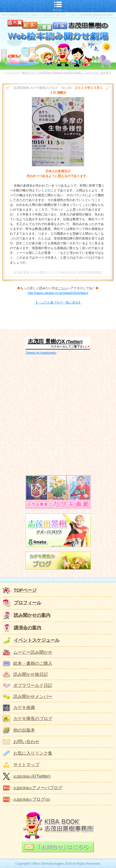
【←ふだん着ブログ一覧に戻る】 (58, 303)
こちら (63, 288)
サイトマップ (26, 765)
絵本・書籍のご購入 (33, 663)
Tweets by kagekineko (41, 353)
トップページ (12, 73)
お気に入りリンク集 (33, 753)
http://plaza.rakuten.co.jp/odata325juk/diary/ (58, 293)
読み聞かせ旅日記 (31, 674)
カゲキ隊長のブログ (33, 719)
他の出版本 (24, 730)
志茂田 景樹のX (47, 341)
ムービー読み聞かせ (33, 652)
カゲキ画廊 (24, 708)
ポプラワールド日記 (33, 685)
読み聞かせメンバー (33, 697)
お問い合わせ (26, 742)
